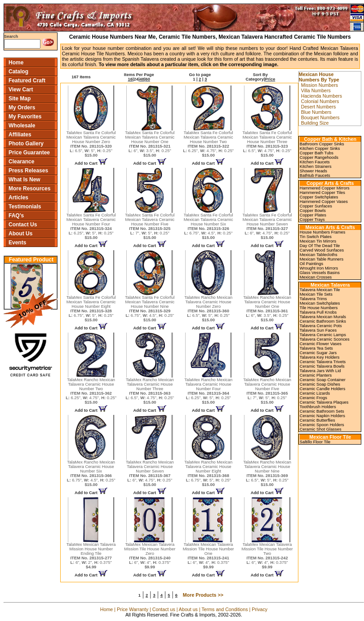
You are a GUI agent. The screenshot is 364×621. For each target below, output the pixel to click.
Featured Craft (27, 81)
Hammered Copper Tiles (322, 193)
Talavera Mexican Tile (320, 290)
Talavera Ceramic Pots (321, 326)
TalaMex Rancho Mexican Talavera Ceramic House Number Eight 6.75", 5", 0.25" (208, 473)
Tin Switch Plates (316, 237)
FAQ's (16, 216)
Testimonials (25, 207)
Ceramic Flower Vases (321, 344)
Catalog (18, 72)
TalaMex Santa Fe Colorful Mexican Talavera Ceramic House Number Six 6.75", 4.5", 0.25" (209, 226)
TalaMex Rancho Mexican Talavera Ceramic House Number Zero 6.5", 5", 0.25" (208, 309)
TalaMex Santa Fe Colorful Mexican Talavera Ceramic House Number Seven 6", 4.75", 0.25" (267, 226)
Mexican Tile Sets (316, 294)
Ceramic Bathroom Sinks (323, 321)
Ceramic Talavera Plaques (324, 402)
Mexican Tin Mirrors (318, 241)
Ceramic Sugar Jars (318, 353)
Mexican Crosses (316, 277)
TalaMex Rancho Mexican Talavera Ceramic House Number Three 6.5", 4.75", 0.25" (150, 391)
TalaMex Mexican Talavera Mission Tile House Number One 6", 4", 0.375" (209, 556)
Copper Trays (312, 220)
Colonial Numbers (320, 101)
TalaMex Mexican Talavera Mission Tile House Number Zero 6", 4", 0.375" (150, 556)
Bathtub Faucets (315, 175)
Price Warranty (133, 609)
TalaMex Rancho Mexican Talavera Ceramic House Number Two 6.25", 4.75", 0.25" (91, 391)
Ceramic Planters (316, 375)
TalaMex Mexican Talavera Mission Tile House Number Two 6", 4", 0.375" (267, 556)
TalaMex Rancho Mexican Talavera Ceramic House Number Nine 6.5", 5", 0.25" (267, 473)
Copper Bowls (313, 211)
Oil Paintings (311, 264)
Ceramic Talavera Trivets (323, 362)
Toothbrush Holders (318, 407)
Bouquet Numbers (320, 117)
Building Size (315, 123)
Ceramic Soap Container (323, 380)
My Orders (22, 108)
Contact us (164, 609)
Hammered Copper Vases (324, 202)
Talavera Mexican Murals (323, 317)
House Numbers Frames (323, 232)
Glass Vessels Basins (320, 273)
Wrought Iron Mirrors (319, 268)
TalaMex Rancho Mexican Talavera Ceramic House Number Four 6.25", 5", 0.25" (208, 391)
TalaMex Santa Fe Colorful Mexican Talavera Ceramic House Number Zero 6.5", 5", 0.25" (91, 144)
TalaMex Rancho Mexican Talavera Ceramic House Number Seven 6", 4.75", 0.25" (150, 473)
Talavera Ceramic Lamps (323, 335)
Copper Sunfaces (316, 206)
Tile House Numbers (319, 308)
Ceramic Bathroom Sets (322, 411)
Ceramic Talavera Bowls (322, 366)
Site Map (20, 99)
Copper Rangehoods (319, 157)
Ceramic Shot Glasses (321, 429)
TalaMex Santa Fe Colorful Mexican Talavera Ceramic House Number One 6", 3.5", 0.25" (150, 144)
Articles (18, 198)
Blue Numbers (316, 112)
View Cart (21, 90)
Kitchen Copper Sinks (320, 148)
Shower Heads (313, 171)
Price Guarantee (29, 153)
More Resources (29, 189)
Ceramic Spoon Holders (322, 425)
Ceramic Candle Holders (323, 389)
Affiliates (20, 135)
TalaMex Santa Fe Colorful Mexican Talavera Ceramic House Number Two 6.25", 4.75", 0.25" (208, 144)
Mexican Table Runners (322, 259)
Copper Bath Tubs (317, 153)
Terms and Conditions (224, 609)
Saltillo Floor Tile (315, 442)
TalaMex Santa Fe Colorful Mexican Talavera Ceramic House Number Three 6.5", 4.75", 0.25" (267, 144)
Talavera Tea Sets (316, 348)
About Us (20, 234)
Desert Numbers (319, 107)
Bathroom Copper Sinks (322, 144)
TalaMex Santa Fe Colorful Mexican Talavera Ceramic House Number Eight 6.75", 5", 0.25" (91, 309)
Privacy (260, 609)
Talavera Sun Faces (318, 330)
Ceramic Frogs (313, 398)
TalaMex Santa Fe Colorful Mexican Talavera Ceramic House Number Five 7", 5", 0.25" (150, 226)
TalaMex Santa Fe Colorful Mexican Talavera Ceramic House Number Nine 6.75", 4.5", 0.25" (150, 309)
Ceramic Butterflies (317, 420)
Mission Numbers (320, 85)
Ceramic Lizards (315, 393)
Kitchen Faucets (315, 162)
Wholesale (22, 126)
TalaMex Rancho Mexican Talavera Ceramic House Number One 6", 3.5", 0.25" (267, 309)
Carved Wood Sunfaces (322, 250)
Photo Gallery (26, 144)
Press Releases (28, 171)
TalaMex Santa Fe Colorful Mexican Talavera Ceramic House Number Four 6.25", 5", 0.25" (91, 226)
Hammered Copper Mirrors (325, 188)
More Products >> (203, 595)
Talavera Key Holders (320, 357)
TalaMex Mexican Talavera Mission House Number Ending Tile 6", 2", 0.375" (91, 556)
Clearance (21, 162)
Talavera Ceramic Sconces (325, 339)
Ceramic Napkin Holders (322, 416)
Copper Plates (313, 215)
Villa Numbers (316, 90)
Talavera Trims (313, 299)
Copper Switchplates (319, 197)
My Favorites (25, 117)
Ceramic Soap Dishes (320, 384)
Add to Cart (91, 163)
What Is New (24, 180)
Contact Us (23, 225)
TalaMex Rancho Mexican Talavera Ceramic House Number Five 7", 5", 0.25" (267, 391)
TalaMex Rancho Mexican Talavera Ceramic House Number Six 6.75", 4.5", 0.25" (91, 473)
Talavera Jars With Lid (320, 371)
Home (16, 63)
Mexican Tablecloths (319, 255)
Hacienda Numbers (322, 96)
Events (17, 243)
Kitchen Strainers (316, 166)
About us (188, 609)
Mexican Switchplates (320, 303)
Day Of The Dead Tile (320, 246)
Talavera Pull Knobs (318, 312)
